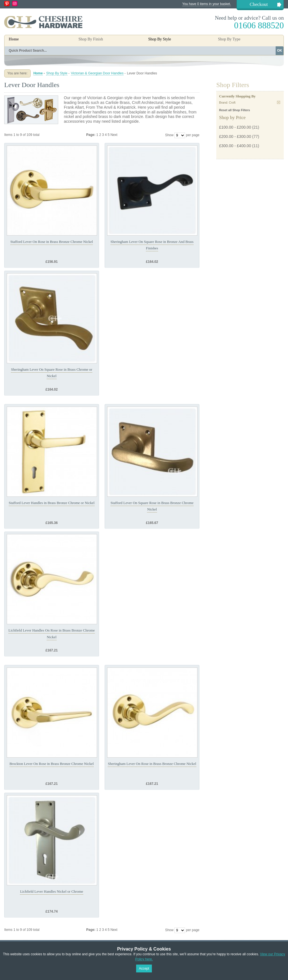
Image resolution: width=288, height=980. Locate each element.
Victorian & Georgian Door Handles (97, 73)
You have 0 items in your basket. (207, 4)
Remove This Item (279, 102)
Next (114, 135)
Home (14, 39)
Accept (144, 968)
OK (280, 51)
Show (169, 135)
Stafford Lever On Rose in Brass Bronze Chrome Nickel (52, 242)
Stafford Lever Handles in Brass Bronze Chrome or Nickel (52, 503)
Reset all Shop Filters (235, 110)
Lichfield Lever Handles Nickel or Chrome (51, 891)
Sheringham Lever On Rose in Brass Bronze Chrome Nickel (152, 764)
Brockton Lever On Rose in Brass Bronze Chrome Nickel (52, 764)
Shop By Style (57, 73)
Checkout (259, 4)
